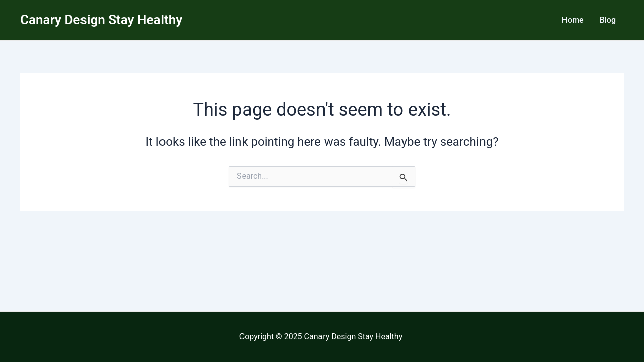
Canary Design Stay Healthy (101, 20)
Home (573, 20)
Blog (608, 20)
